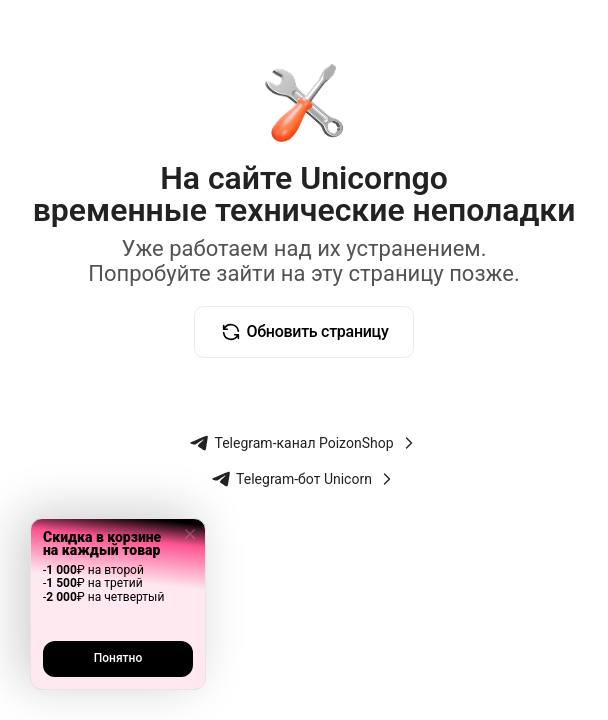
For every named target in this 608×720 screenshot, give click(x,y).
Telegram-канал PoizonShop (303, 443)
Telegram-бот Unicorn (304, 479)
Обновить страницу (304, 332)
